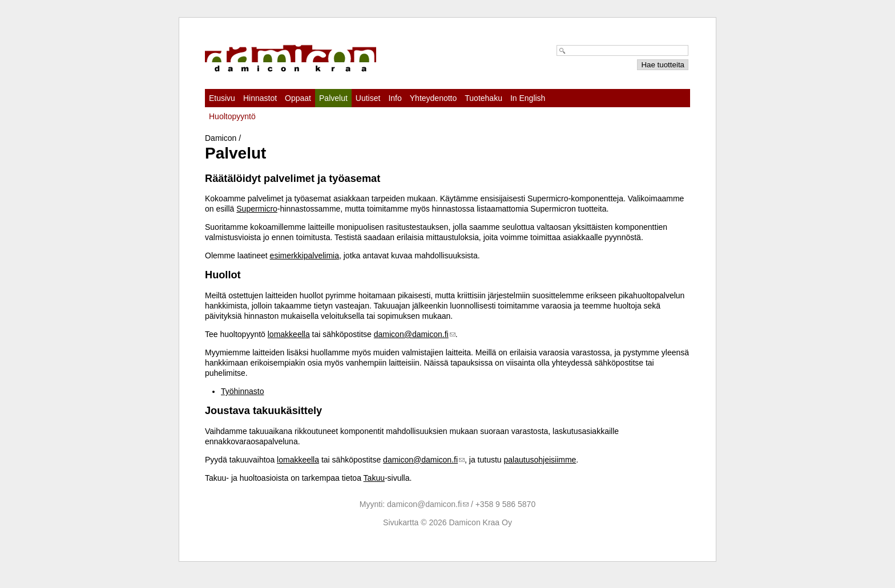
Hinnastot (260, 98)
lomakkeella (289, 334)
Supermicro (257, 209)
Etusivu (222, 98)
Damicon (221, 138)
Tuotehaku (483, 98)
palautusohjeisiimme (540, 460)
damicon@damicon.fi (411, 334)
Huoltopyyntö (232, 116)
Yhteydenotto (434, 98)
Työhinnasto (243, 391)
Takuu (374, 478)
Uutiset (368, 98)
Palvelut (333, 98)
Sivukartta (401, 522)
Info (395, 98)
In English (528, 98)
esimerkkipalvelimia (305, 256)
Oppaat (298, 98)
